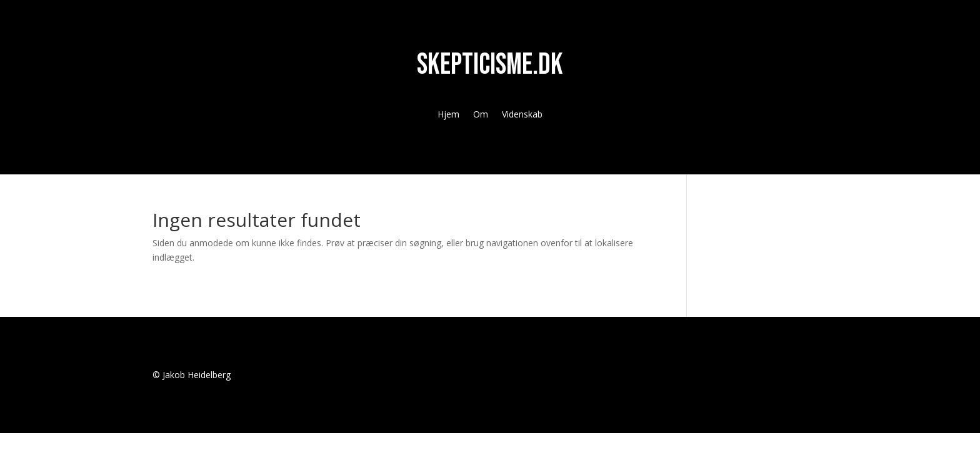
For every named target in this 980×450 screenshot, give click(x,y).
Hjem (448, 115)
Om (481, 115)
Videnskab (522, 115)
